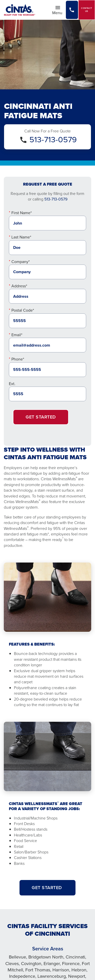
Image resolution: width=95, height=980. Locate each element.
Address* (19, 286)
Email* (17, 335)
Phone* (18, 359)
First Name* (22, 213)
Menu (59, 10)
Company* (21, 262)
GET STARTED (48, 888)
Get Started (41, 417)
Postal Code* (23, 310)
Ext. (12, 384)
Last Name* (21, 237)
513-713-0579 (53, 139)
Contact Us (87, 10)
